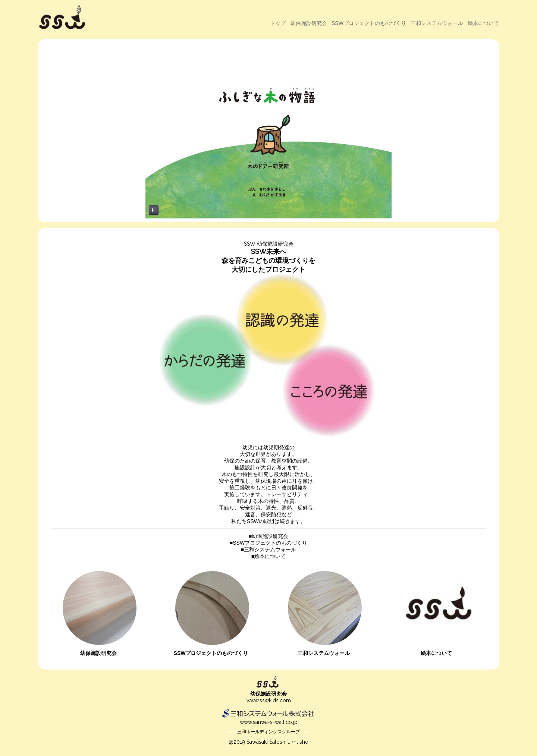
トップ (278, 23)
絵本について (483, 23)
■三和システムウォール (268, 549)
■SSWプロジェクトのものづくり (268, 543)
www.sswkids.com (269, 700)
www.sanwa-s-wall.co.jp (269, 722)
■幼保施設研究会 (268, 536)
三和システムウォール (437, 23)
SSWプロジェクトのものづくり (369, 23)
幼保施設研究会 (309, 23)
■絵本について (268, 556)
